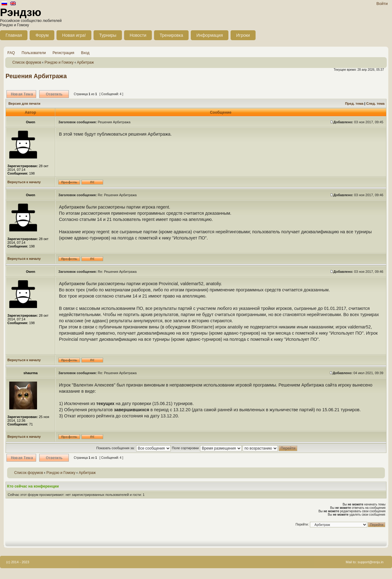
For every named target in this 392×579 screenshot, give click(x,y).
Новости (138, 35)
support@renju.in (371, 562)
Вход (85, 53)
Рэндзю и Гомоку (59, 62)
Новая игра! (74, 35)
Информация (210, 35)
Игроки (243, 35)
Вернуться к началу (24, 182)
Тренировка (171, 35)
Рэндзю (21, 12)
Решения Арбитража (36, 76)
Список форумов (27, 62)
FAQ (11, 53)
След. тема (375, 104)
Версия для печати (24, 104)
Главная (14, 35)
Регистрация (63, 53)
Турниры (108, 35)
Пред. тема (354, 104)
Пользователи (34, 53)
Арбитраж (85, 62)
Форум (42, 35)
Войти (382, 4)
